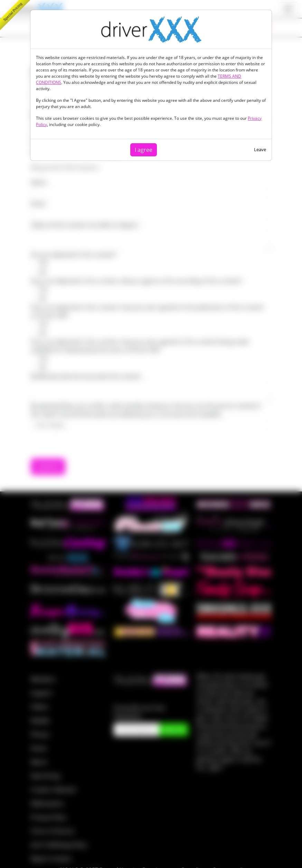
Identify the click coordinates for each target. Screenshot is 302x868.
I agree (144, 150)
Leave (260, 149)
